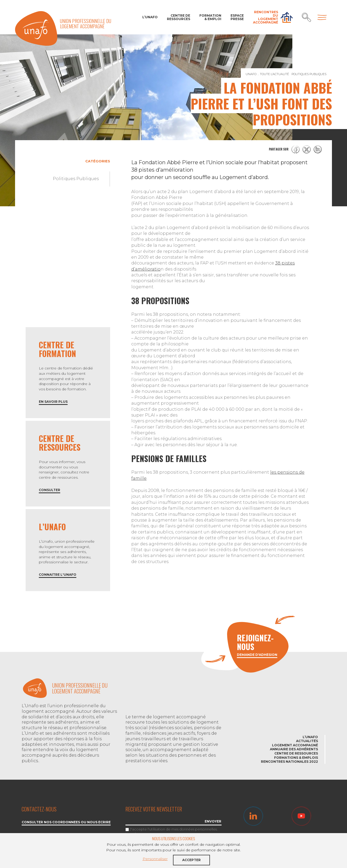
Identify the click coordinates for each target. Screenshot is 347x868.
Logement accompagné (295, 745)
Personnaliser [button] (155, 859)
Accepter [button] (191, 860)
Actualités (307, 741)
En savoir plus (53, 402)
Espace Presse (237, 17)
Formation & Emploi (210, 17)
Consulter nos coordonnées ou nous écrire (66, 822)
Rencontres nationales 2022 (289, 762)
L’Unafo (150, 17)
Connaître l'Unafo (58, 575)
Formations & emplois (296, 758)
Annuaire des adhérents (294, 749)
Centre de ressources (179, 17)
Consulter (50, 490)
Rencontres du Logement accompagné (266, 17)
